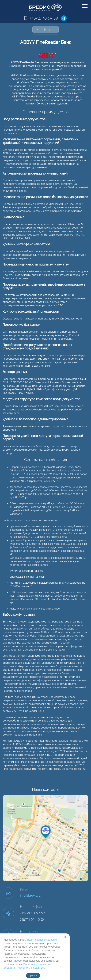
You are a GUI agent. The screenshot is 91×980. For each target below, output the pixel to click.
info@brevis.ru (30, 895)
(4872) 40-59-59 (44, 18)
